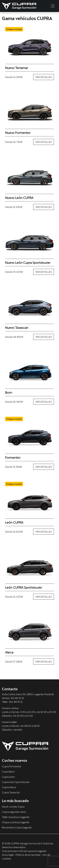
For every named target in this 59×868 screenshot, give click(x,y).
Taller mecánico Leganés (16, 817)
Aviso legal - (9, 855)
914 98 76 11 (16, 702)
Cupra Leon (8, 777)
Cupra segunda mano (14, 812)
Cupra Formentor (12, 766)
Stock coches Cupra (13, 807)
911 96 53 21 (17, 698)
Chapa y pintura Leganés (16, 822)
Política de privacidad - (29, 855)
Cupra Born (8, 771)
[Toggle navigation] (53, 6)
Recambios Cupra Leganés (17, 827)
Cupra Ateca (9, 787)
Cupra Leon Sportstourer (16, 782)
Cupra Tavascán (11, 792)
